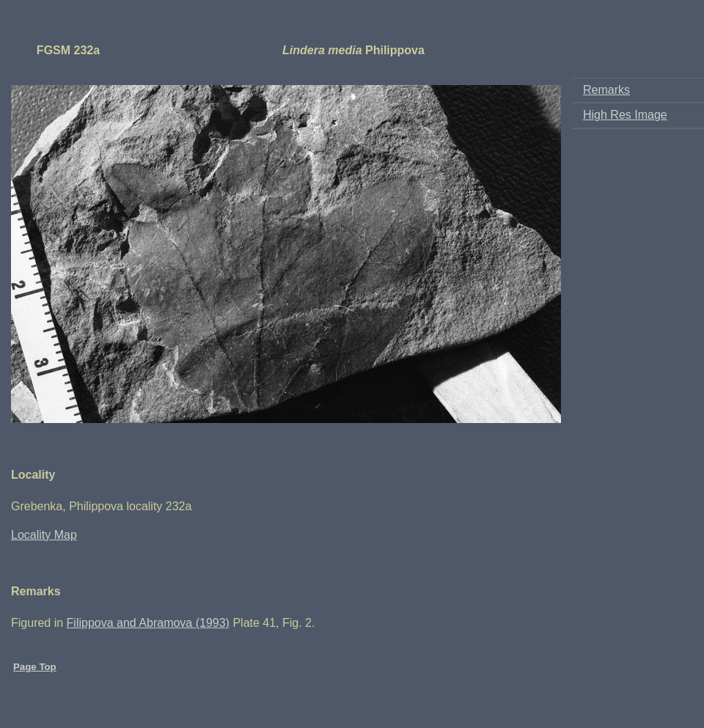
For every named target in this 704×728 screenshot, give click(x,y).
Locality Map (44, 535)
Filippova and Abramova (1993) (148, 623)
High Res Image (625, 115)
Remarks (606, 90)
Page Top (35, 667)
